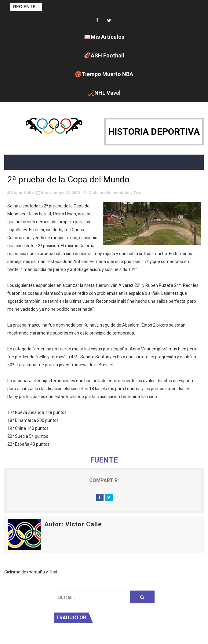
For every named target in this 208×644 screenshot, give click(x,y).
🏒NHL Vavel (104, 93)
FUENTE (104, 460)
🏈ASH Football (104, 55)
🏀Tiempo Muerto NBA (104, 74)
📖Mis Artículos (104, 37)
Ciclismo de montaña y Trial (116, 193)
